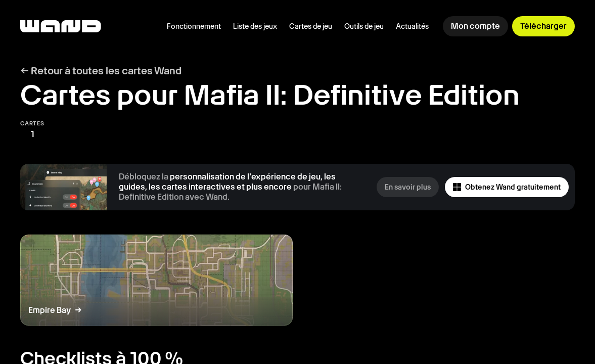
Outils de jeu (364, 26)
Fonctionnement (194, 26)
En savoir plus (408, 187)
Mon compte (475, 26)
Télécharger (543, 26)
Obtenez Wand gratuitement (507, 187)
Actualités (412, 26)
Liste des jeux (255, 26)
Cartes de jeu (311, 26)
